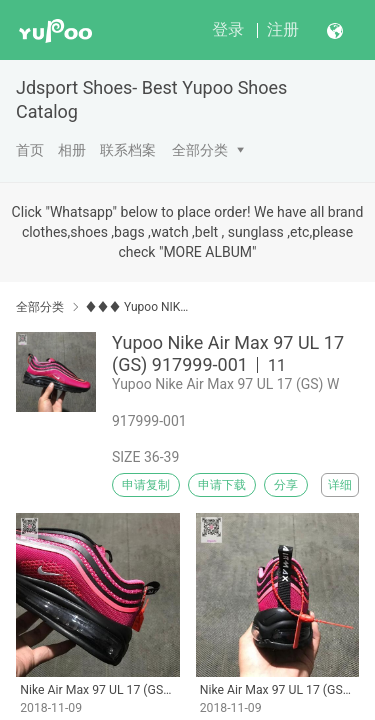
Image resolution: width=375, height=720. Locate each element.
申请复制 (146, 485)
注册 (283, 29)
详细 (340, 485)
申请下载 (222, 485)
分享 (286, 485)
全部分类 (200, 150)
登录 (228, 29)
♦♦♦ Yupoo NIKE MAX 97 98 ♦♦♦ (137, 307)
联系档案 (128, 150)
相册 (72, 150)
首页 (30, 150)
